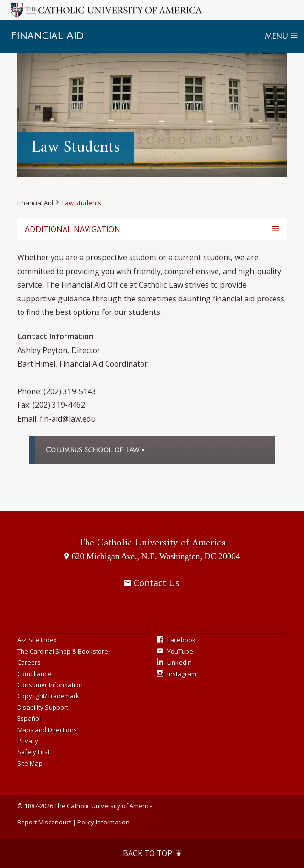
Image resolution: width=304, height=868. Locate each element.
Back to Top (152, 853)
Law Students (82, 203)
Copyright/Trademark (48, 696)
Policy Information (103, 822)
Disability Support (43, 707)
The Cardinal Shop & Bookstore (63, 651)
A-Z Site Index (37, 640)
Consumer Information (50, 685)
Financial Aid (47, 36)
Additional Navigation (73, 229)
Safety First (33, 752)
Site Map (30, 763)
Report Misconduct (44, 822)
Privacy (28, 741)
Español (29, 718)
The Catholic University (152, 543)
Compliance (34, 674)
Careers (29, 662)
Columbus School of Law (92, 450)
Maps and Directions (47, 730)
